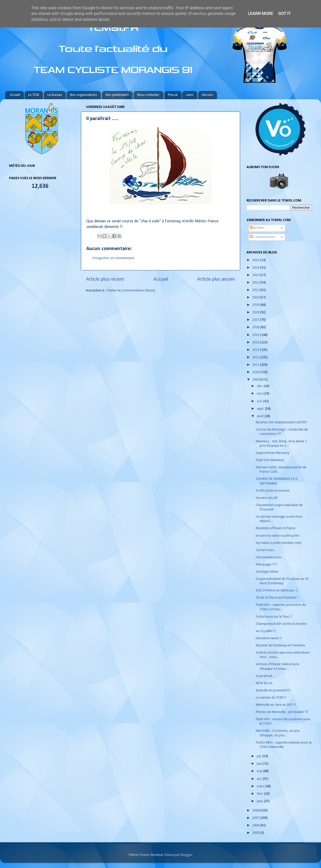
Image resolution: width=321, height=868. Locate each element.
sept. (261, 409)
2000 (256, 833)
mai (260, 771)
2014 (256, 342)
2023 (256, 275)
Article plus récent (105, 279)
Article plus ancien (216, 279)
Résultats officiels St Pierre (276, 528)
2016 (256, 327)
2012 (256, 357)
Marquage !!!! (267, 565)
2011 (256, 365)
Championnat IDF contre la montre (281, 624)
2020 (256, 298)
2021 (256, 290)
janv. (260, 801)
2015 (256, 335)
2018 (256, 312)
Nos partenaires (117, 95)
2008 (256, 811)
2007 (256, 818)
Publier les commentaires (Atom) (131, 291)
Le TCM (34, 95)
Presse (173, 95)
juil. (260, 756)
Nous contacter (148, 95)
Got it (284, 13)
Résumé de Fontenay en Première (280, 646)
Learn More (260, 13)
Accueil (15, 95)
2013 (256, 350)
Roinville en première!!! (273, 691)
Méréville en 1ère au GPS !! (276, 705)
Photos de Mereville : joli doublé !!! (282, 712)
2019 (256, 305)
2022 (256, 283)
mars (261, 786)
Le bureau (55, 95)
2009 (256, 380)
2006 (256, 825)
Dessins (207, 95)
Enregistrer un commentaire (114, 258)
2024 (256, 268)
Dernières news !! (269, 638)
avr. (260, 779)
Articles (257, 228)
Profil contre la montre (273, 491)
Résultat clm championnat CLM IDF (281, 422)
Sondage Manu (267, 572)
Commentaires (262, 237)
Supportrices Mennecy (273, 453)
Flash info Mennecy (270, 460)
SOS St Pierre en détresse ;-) (277, 591)
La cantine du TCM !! (271, 698)
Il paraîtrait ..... (266, 676)
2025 (256, 260)
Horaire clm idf (267, 498)
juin (260, 764)
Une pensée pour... (269, 557)
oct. (260, 401)
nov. (260, 394)
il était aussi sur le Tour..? (274, 617)
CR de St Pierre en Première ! (277, 598)
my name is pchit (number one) (279, 543)
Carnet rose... (266, 550)
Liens (190, 95)
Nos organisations (84, 95)
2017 (256, 320)
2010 (256, 372)
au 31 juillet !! (266, 631)
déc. (260, 386)
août (261, 416)
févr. (260, 794)
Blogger (186, 855)
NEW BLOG (264, 683)
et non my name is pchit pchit (277, 536)
